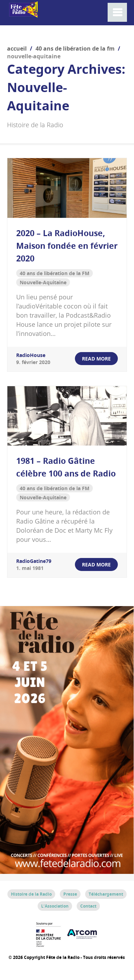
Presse (70, 894)
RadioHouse (31, 355)
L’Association (55, 906)
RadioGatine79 (34, 561)
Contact (88, 906)
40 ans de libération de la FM (75, 48)
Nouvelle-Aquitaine (43, 282)
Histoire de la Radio (31, 894)
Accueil (17, 48)
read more (96, 359)
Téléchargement (106, 894)
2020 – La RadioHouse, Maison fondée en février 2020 (67, 246)
